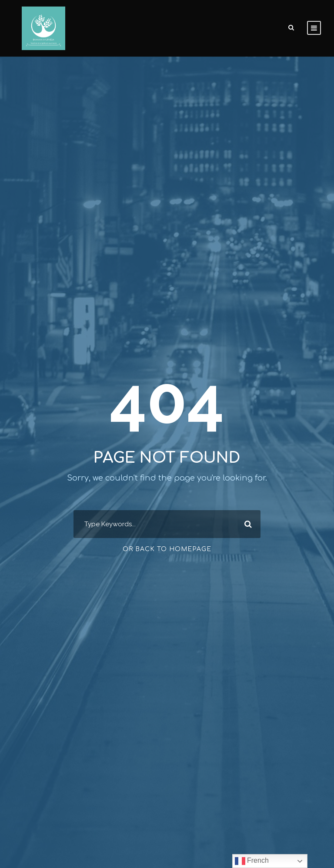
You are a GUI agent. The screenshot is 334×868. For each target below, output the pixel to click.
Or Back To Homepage (167, 549)
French (252, 861)
